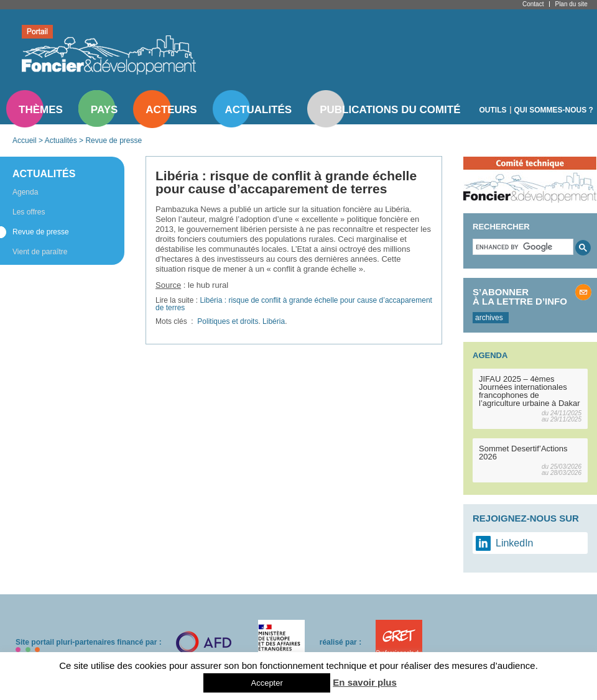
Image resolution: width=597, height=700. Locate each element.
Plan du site (571, 4)
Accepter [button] (266, 683)
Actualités (259, 110)
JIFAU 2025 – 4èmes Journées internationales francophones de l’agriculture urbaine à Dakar (530, 391)
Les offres (29, 212)
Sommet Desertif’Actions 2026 (523, 453)
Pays (104, 110)
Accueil (25, 140)
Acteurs (171, 110)
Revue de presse (113, 140)
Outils (493, 110)
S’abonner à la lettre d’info (520, 297)
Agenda (25, 192)
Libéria (274, 321)
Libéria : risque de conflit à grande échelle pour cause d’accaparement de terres (294, 304)
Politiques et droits (228, 321)
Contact (533, 4)
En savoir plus (365, 682)
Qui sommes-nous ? (554, 110)
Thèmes (41, 110)
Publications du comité (390, 110)
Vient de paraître (40, 252)
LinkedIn (515, 543)
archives (489, 318)
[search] (522, 247)
